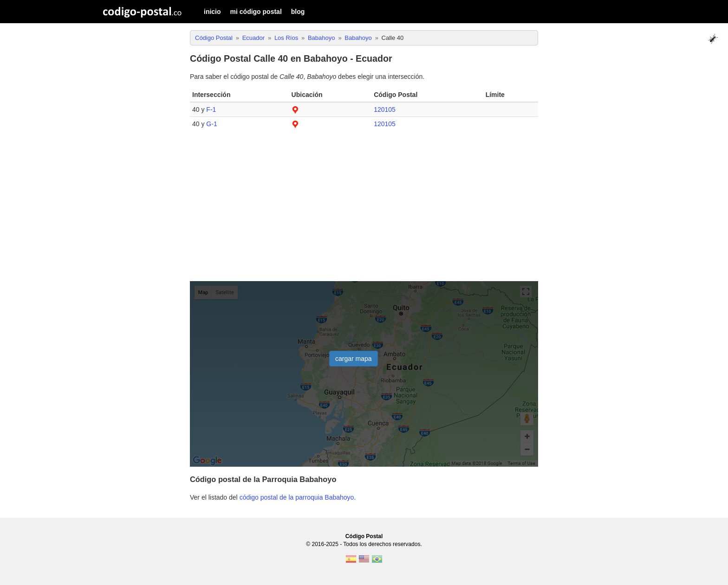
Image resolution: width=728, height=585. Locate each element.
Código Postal (364, 536)
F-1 (211, 109)
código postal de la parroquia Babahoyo (297, 497)
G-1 (211, 124)
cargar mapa (354, 359)
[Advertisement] (364, 210)
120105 (385, 109)
